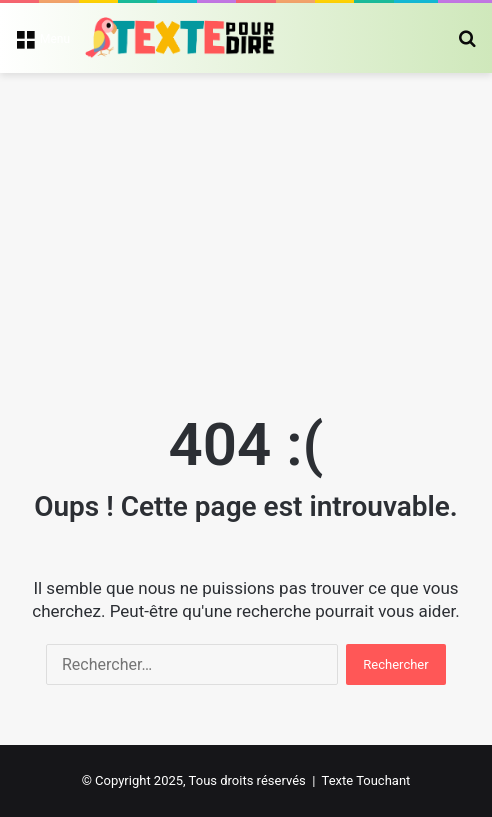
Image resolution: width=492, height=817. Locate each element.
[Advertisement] (246, 223)
